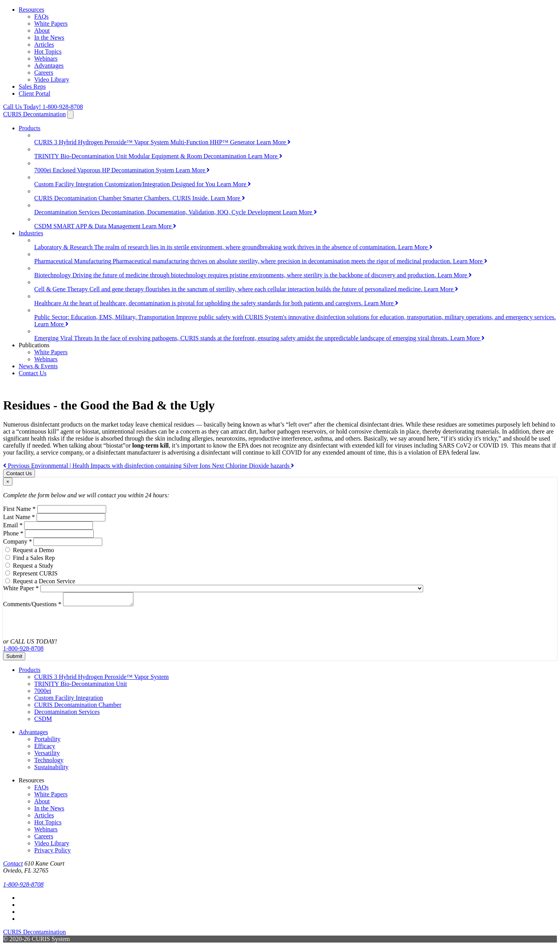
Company (17, 541)
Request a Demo (33, 550)
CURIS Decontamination (34, 114)
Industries (31, 233)
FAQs (41, 17)
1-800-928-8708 (43, 107)
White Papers (51, 24)
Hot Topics (48, 52)
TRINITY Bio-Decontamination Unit (80, 686)
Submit (14, 659)
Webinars (46, 59)
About (42, 31)
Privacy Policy (52, 853)
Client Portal (34, 94)
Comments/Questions (32, 606)
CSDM (43, 721)
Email (13, 525)
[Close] (8, 482)
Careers (44, 73)
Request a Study (33, 566)
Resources (31, 10)
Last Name (19, 517)
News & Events (38, 366)
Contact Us (33, 373)
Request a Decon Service (44, 581)
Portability (47, 741)
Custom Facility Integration (69, 700)
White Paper (21, 588)
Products (30, 128)
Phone (13, 533)
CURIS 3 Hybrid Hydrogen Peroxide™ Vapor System (101, 679)
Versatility (47, 755)
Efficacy (45, 748)
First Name (19, 509)
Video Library (52, 80)
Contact (13, 866)
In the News (49, 38)
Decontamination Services (67, 714)
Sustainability (51, 769)
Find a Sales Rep (34, 558)
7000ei (43, 693)
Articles (44, 45)
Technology (49, 762)
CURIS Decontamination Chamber (78, 707)
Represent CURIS (35, 573)
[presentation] (54, 623)
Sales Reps (32, 87)
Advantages (49, 66)
